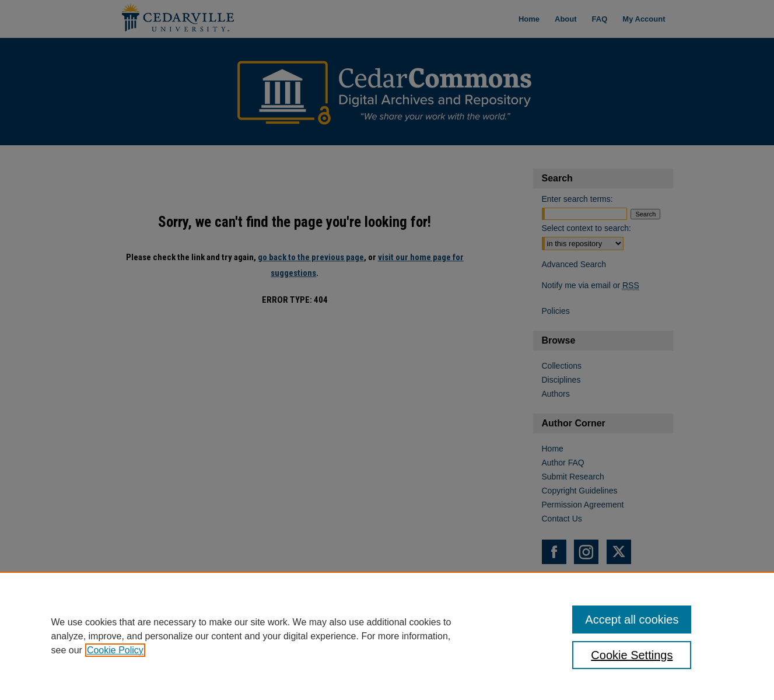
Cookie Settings (632, 655)
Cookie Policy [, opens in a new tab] (115, 650)
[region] (387, 636)
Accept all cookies (632, 619)
